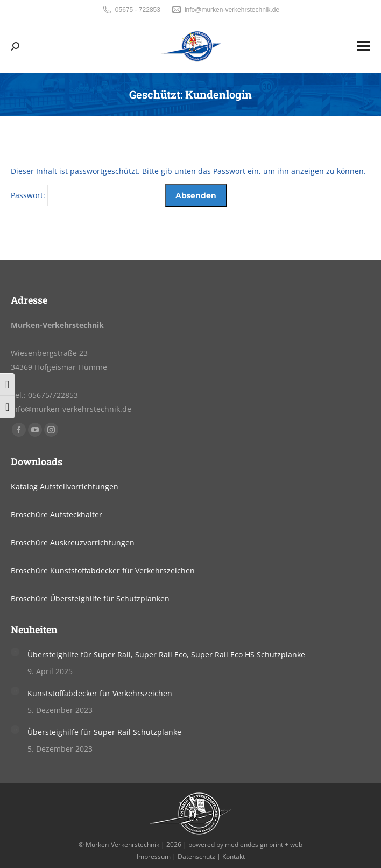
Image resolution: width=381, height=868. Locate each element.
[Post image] (15, 652)
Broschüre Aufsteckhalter (57, 514)
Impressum (154, 856)
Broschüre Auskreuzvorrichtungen (73, 542)
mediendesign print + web (264, 845)
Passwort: (84, 195)
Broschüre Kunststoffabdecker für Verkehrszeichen (103, 570)
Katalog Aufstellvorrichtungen (65, 486)
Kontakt (234, 856)
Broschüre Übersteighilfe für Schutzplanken (90, 598)
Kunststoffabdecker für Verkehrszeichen (100, 693)
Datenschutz (196, 856)
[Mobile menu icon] (364, 46)
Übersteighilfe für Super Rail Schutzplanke (104, 732)
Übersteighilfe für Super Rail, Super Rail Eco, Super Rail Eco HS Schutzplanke (166, 654)
